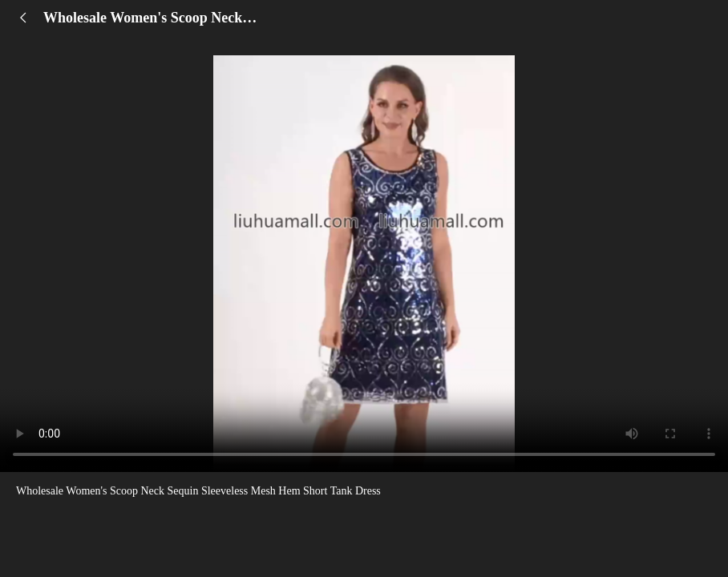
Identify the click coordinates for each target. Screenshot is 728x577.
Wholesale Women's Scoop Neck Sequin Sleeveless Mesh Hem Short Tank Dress (198, 491)
